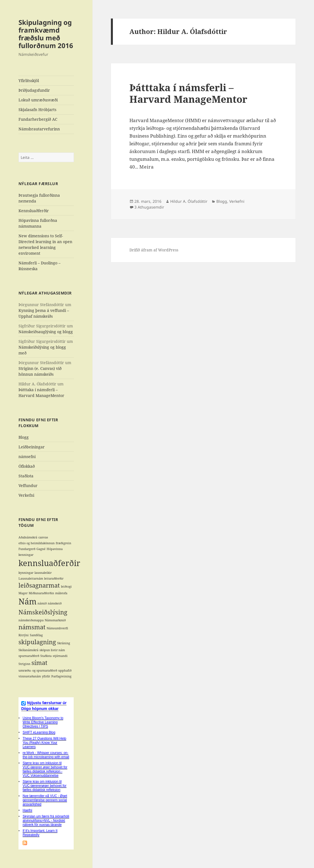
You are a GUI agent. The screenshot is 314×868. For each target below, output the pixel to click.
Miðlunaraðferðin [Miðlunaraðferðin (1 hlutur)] (41, 593)
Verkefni (26, 495)
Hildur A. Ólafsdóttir (189, 201)
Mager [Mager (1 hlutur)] (23, 593)
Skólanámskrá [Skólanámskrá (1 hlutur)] (28, 650)
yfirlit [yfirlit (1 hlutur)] (46, 676)
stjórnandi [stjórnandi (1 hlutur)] (60, 656)
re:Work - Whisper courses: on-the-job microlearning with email (46, 755)
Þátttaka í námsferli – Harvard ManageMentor (188, 93)
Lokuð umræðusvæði (38, 100)
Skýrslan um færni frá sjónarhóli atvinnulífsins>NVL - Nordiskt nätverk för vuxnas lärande (46, 820)
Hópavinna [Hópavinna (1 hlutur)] (55, 549)
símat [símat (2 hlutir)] (39, 663)
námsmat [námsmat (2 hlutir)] (32, 627)
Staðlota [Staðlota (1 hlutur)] (46, 656)
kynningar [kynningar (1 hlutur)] (26, 573)
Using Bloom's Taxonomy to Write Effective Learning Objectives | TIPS (43, 722)
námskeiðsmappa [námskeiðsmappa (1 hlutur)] (31, 620)
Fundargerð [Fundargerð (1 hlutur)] (27, 549)
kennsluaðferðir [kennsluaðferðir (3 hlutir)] (49, 563)
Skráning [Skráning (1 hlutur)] (64, 643)
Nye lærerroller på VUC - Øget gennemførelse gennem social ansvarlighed (45, 800)
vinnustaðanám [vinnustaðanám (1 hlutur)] (30, 676)
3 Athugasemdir (149, 207)
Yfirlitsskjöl (29, 81)
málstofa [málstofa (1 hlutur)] (61, 593)
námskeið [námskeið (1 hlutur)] (55, 603)
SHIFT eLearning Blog (39, 732)
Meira (147, 167)
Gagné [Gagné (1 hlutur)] (41, 549)
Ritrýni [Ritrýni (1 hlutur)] (24, 635)
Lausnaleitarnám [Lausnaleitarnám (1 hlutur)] (31, 578)
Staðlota (26, 476)
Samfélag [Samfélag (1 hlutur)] (36, 635)
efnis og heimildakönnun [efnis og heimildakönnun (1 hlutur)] (37, 543)
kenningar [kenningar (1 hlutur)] (26, 555)
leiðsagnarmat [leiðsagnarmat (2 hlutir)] (39, 585)
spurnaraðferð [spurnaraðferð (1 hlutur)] (29, 656)
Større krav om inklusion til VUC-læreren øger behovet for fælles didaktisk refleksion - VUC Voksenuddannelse (45, 769)
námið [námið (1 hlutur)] (42, 603)
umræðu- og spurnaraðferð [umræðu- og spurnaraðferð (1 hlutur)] (38, 670)
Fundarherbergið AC (38, 119)
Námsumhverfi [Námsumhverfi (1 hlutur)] (57, 628)
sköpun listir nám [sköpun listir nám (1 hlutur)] (52, 650)
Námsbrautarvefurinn (39, 129)
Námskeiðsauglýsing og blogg (46, 332)
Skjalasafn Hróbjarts (37, 110)
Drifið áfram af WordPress (154, 250)
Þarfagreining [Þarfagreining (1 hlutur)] (61, 676)
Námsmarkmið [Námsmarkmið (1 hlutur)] (55, 620)
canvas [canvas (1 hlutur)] (43, 537)
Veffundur (28, 486)
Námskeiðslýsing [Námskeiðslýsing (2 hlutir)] (43, 612)
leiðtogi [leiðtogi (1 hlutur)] (66, 586)
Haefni (27, 810)
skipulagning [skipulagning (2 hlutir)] (37, 642)
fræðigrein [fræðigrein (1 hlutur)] (63, 543)
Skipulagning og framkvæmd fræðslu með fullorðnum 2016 (46, 34)
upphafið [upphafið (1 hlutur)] (65, 670)
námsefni (27, 457)
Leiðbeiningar (32, 447)
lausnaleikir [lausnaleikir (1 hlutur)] (43, 573)
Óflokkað (27, 466)
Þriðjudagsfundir (34, 90)
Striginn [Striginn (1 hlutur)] (24, 664)
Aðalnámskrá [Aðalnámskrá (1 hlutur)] (28, 537)
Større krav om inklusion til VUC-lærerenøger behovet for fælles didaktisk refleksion (45, 786)
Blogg (24, 437)
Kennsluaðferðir (34, 211)
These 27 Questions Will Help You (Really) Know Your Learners (44, 743)
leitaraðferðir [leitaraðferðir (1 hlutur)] (54, 578)
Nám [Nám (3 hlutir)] (27, 601)
